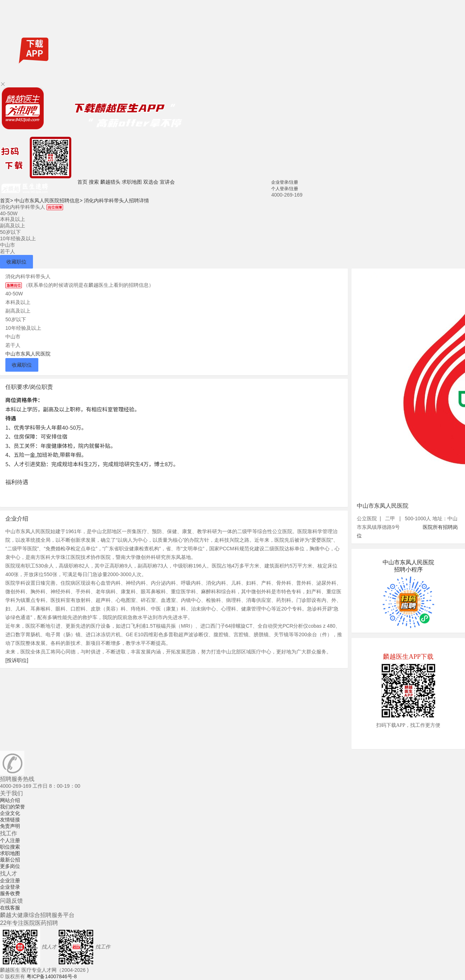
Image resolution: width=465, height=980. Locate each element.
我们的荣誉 (13, 807)
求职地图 (132, 182)
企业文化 (10, 813)
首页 (82, 182)
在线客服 (10, 908)
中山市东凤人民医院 (28, 354)
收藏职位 (16, 262)
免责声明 (10, 826)
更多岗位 (10, 866)
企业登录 (10, 887)
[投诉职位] (17, 660)
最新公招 (10, 860)
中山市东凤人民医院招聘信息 (48, 201)
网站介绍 (10, 800)
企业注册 (10, 880)
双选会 (151, 182)
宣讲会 (167, 182)
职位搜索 (10, 847)
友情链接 (10, 820)
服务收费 (10, 893)
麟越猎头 (110, 182)
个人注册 (10, 840)
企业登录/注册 (285, 182)
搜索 (94, 182)
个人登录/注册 (285, 189)
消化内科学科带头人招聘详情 (116, 201)
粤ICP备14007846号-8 (52, 976)
